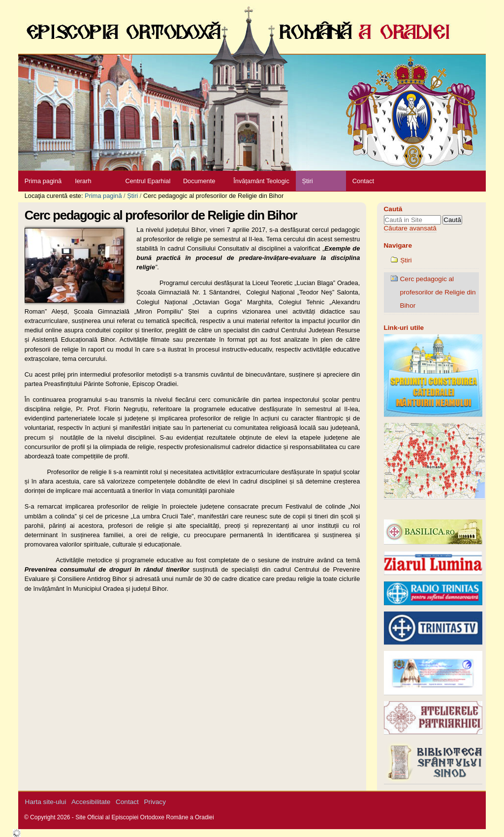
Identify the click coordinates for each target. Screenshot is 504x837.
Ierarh (83, 181)
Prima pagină (43, 181)
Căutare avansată (410, 228)
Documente (199, 181)
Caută (393, 209)
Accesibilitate (91, 802)
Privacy (155, 802)
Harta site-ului (46, 802)
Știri (307, 181)
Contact (363, 181)
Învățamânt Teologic (261, 181)
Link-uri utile (404, 328)
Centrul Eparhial (148, 181)
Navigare (398, 245)
